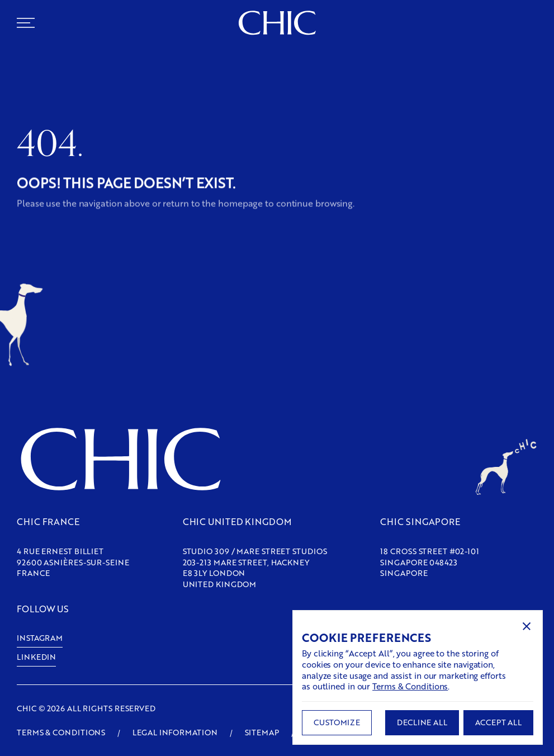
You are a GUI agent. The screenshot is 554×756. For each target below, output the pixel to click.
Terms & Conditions (410, 686)
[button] (527, 626)
